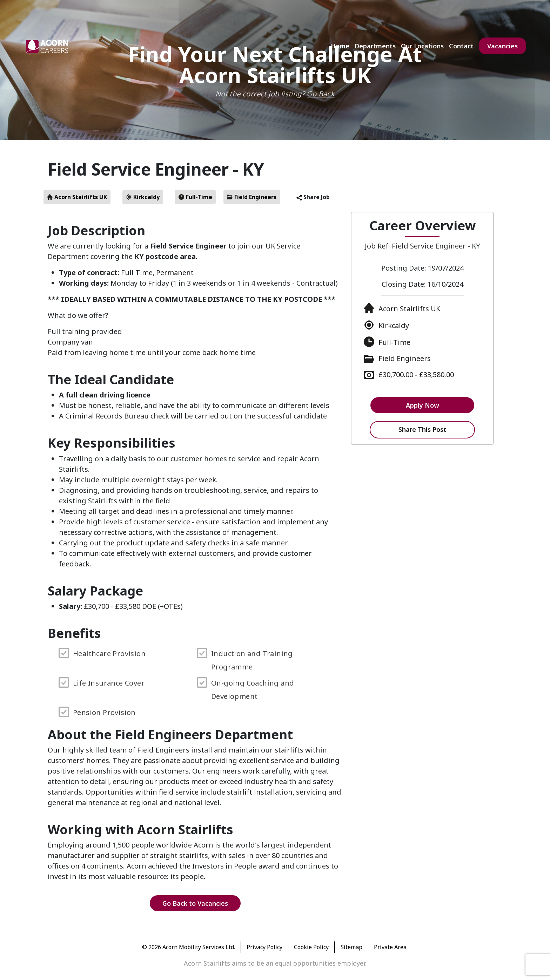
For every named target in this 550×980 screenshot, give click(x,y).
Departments (375, 46)
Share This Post (422, 429)
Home (340, 46)
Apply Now (422, 405)
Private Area (390, 947)
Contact (461, 46)
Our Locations (422, 46)
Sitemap (351, 947)
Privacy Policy (264, 947)
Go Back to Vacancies (195, 903)
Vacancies (502, 46)
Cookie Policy (311, 947)
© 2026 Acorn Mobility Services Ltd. (189, 947)
